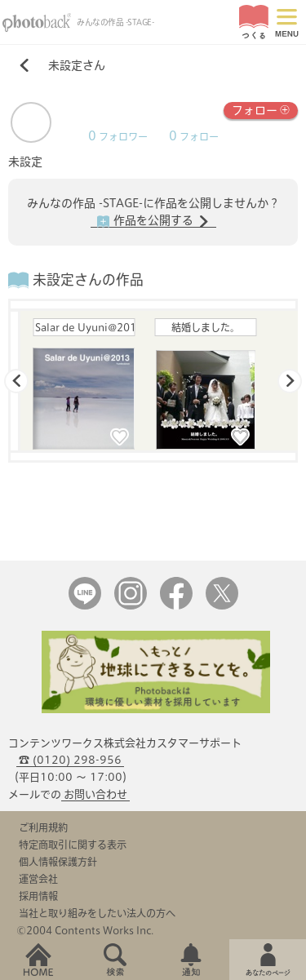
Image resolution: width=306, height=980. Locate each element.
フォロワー (118, 137)
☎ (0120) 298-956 (70, 760)
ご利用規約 (43, 827)
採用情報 (38, 896)
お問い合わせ (95, 794)
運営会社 (38, 879)
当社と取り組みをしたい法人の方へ (97, 913)
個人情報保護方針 (58, 862)
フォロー (261, 109)
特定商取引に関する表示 (73, 845)
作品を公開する (153, 221)
